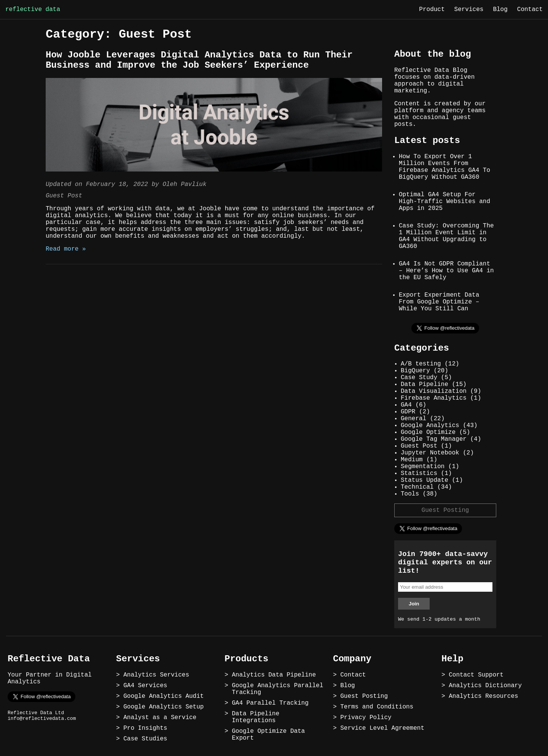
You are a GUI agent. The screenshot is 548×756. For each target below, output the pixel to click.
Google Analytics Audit (163, 696)
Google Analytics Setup (163, 707)
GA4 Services (145, 686)
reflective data (33, 10)
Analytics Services (156, 675)
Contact (530, 10)
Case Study (419, 378)
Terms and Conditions (377, 707)
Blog (500, 10)
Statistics (419, 473)
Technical (417, 487)
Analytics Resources (483, 696)
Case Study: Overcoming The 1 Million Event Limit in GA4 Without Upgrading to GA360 (446, 236)
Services (469, 10)
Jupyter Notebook (430, 453)
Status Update (425, 480)
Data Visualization (434, 391)
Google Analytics (430, 426)
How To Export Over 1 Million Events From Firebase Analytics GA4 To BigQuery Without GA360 (444, 167)
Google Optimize (428, 432)
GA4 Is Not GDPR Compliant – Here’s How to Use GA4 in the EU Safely (446, 271)
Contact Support (476, 675)
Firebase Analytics (434, 398)
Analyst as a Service (160, 718)
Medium (412, 460)
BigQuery (415, 371)
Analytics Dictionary (485, 686)
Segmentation (423, 467)
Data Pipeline (425, 384)
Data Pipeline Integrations (256, 717)
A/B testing (421, 364)
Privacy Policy (366, 718)
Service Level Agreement (382, 728)
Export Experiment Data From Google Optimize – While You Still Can (439, 302)
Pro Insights (145, 728)
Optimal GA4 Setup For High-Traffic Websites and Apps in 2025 (444, 202)
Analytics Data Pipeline (274, 675)
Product (432, 10)
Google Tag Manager (434, 439)
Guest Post (64, 196)
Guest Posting (445, 510)
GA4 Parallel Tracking (270, 703)
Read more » (66, 249)
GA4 (406, 405)
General (413, 419)
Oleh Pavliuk (184, 184)
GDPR (408, 412)
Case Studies (145, 739)
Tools (410, 494)
